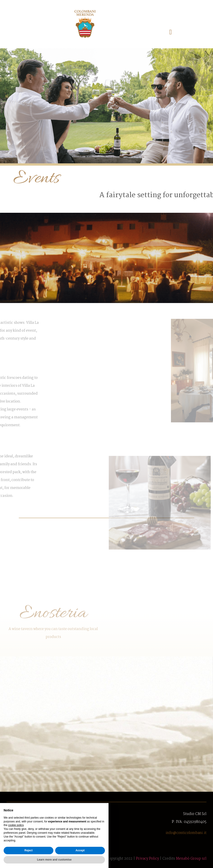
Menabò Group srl (191, 859)
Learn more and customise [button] (54, 860)
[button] (136, 32)
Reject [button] (28, 850)
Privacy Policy (147, 859)
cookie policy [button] (16, 825)
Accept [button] (80, 850)
